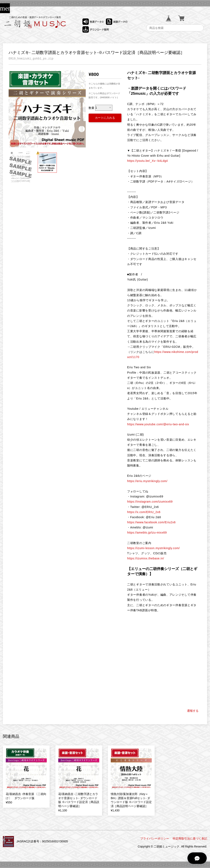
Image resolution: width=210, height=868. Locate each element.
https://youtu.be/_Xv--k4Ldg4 (148, 161)
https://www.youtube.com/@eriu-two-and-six (158, 424)
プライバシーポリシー (155, 838)
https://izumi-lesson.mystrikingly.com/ (154, 548)
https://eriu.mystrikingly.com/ (147, 481)
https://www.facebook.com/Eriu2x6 (151, 522)
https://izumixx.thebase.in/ (146, 558)
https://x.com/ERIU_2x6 (144, 512)
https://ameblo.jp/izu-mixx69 (147, 533)
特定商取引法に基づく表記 (190, 838)
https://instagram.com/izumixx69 (150, 502)
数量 (91, 108)
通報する (193, 711)
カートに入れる (105, 118)
